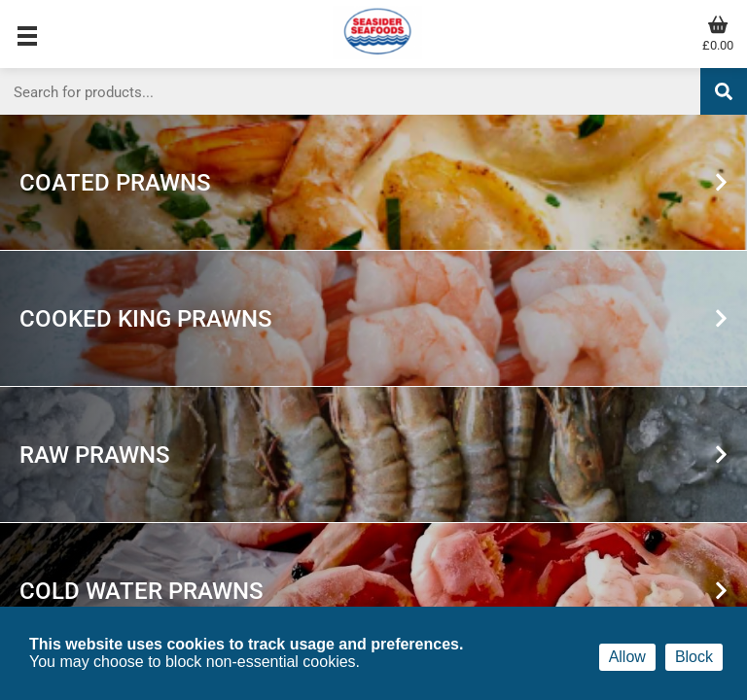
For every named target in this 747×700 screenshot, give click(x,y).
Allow (627, 657)
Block (694, 657)
